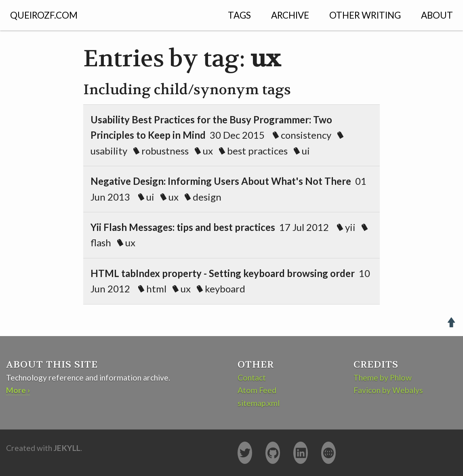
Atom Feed (257, 390)
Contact (252, 378)
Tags (239, 15)
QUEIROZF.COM (44, 15)
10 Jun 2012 (230, 281)
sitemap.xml (259, 403)
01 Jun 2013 (228, 189)
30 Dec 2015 (217, 135)
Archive (290, 15)
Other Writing (365, 15)
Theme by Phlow (383, 378)
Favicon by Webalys (388, 390)
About (437, 15)
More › (18, 390)
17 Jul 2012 (229, 235)
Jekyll (67, 448)
